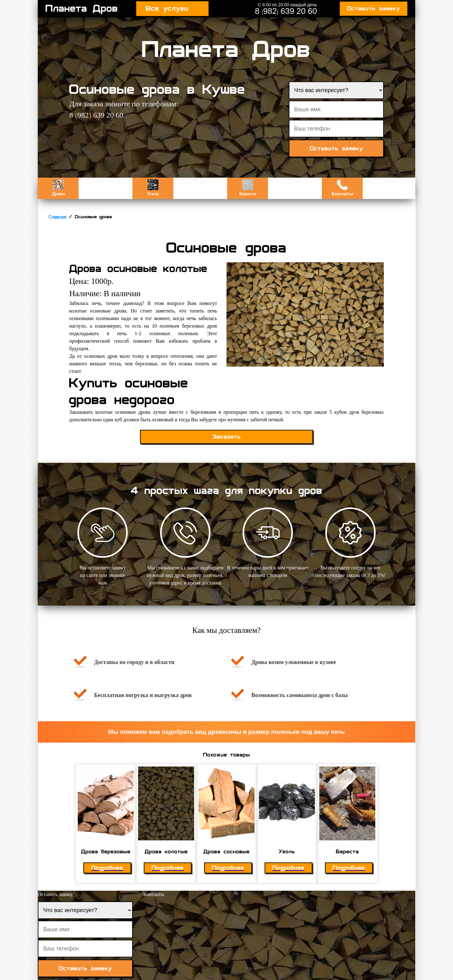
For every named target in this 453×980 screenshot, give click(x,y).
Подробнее (107, 868)
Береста (248, 188)
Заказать (227, 437)
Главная (58, 217)
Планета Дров (82, 8)
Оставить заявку (374, 9)
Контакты (342, 188)
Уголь (153, 188)
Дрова (58, 188)
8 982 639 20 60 (286, 11)
